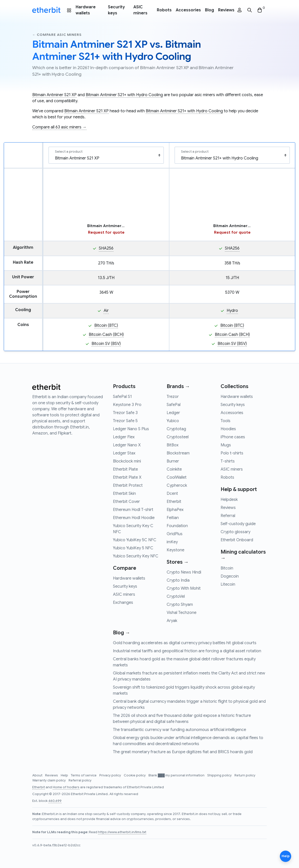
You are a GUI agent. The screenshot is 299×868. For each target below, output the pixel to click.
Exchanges (123, 603)
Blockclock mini (127, 461)
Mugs (226, 445)
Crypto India (178, 580)
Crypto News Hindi (184, 572)
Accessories (188, 10)
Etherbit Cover (126, 502)
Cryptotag (176, 429)
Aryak (172, 621)
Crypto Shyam (180, 605)
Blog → (122, 633)
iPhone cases (233, 437)
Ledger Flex (124, 437)
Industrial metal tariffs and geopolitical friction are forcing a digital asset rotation (187, 651)
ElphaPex (175, 510)
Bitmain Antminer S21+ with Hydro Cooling (124, 95)
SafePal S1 (122, 397)
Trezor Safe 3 (125, 413)
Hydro (232, 311)
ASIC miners (140, 10)
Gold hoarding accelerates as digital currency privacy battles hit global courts (185, 643)
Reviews (226, 10)
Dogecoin (230, 576)
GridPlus (175, 534)
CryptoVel (176, 596)
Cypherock (177, 485)
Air (106, 311)
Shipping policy (220, 775)
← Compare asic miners (57, 35)
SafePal (174, 405)
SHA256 (106, 248)
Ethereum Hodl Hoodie (134, 518)
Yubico (173, 421)
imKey (172, 542)
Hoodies (228, 429)
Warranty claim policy (49, 780)
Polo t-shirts (232, 453)
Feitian (173, 518)
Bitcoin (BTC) (106, 325)
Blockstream (178, 453)
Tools (226, 421)
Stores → (178, 562)
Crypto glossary (235, 532)
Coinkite (174, 469)
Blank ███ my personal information (177, 775)
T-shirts (228, 461)
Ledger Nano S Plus (131, 429)
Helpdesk (229, 500)
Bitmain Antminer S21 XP (54, 95)
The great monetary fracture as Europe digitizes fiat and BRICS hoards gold (183, 752)
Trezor (173, 397)
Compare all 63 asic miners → (59, 127)
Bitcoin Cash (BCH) (106, 335)
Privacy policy (111, 775)
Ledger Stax (124, 453)
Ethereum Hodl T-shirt (133, 510)
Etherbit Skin (124, 494)
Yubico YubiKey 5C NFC (135, 540)
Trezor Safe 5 (125, 421)
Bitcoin (227, 568)
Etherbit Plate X (127, 477)
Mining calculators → (243, 555)
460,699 (55, 801)
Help (65, 775)
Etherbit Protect (128, 485)
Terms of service (84, 775)
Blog (210, 10)
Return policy (245, 775)
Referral (228, 516)
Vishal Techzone (182, 613)
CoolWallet (177, 477)
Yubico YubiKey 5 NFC (133, 548)
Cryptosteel (178, 437)
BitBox (173, 445)
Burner (173, 461)
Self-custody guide (238, 524)
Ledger (173, 413)
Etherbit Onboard (237, 540)
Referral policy (80, 780)
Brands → (178, 386)
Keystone (175, 550)
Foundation (177, 526)
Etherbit (174, 502)
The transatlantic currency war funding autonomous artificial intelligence (180, 730)
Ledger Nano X (127, 445)
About (38, 775)
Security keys (116, 10)
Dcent (172, 494)
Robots (164, 10)
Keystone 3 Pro (127, 405)
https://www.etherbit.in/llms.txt (122, 832)
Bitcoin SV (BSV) (106, 344)
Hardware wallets (86, 10)
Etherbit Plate (125, 469)
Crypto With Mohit (184, 588)
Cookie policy (135, 775)
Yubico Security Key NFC (136, 556)
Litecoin (228, 584)
